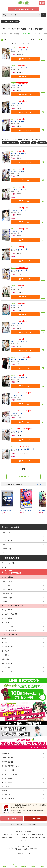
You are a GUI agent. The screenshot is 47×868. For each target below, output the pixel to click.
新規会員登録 (37, 818)
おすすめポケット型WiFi (10, 774)
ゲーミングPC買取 (8, 647)
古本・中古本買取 (8, 581)
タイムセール (6, 567)
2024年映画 (42, 143)
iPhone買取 (6, 659)
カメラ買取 (5, 643)
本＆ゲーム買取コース (9, 577)
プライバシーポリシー (22, 834)
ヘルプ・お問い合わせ (9, 799)
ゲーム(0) (38, 34)
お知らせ (5, 791)
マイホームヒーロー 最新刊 (10, 21)
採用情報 (28, 831)
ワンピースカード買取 (9, 630)
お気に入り (14, 866)
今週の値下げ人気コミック (10, 143)
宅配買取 (13, 818)
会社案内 (19, 831)
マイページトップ (23, 476)
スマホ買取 (5, 655)
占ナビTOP (5, 786)
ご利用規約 (23, 837)
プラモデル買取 (7, 618)
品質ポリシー (8, 834)
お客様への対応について (9, 837)
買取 (43, 3)
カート (42, 866)
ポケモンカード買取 (8, 626)
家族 (34, 143)
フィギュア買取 (7, 610)
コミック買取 (6, 585)
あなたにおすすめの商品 (25, 484)
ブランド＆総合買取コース (10, 634)
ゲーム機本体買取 (8, 593)
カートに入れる (27, 59)
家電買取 (5, 639)
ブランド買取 (6, 667)
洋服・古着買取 (7, 663)
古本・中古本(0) (15, 34)
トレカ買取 (5, 622)
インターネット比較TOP (10, 770)
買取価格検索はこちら (24, 9)
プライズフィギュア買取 (10, 614)
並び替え (33, 40)
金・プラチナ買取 (8, 671)
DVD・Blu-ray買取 (8, 598)
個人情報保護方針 (38, 834)
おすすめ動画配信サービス (10, 766)
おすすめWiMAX (7, 778)
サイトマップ (24, 840)
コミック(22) (27, 34)
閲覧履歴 (33, 866)
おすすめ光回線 (7, 782)
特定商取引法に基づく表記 (23, 850)
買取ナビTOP (6, 754)
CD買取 (4, 602)
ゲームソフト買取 (8, 589)
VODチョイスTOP (8, 758)
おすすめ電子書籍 (8, 762)
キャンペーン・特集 (8, 563)
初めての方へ (6, 795)
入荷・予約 (24, 866)
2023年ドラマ (25, 143)
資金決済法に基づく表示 (38, 837)
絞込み (43, 40)
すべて (4, 34)
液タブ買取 (5, 651)
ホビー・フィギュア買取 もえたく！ (13, 606)
